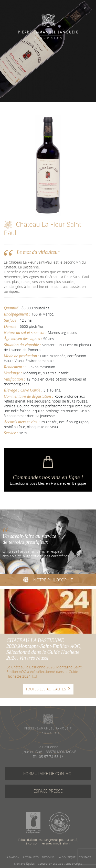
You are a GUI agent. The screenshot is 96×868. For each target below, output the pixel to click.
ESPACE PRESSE (48, 791)
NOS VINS (48, 857)
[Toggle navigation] (11, 9)
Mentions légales (24, 864)
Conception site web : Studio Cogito (60, 864)
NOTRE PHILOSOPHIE (48, 581)
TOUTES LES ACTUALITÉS (48, 689)
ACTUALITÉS (31, 857)
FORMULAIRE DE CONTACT (48, 774)
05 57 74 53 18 (51, 757)
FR (84, 8)
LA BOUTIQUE (67, 857)
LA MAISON (12, 857)
